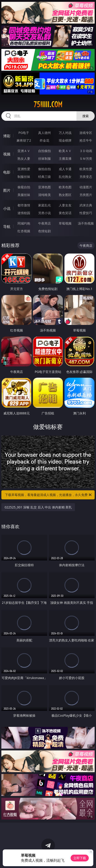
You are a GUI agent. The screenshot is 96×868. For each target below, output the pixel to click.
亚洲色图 (44, 187)
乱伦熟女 (65, 177)
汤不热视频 (86, 223)
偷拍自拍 (44, 169)
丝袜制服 (44, 158)
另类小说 (44, 213)
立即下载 (80, 858)
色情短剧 (44, 231)
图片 (7, 190)
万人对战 (65, 133)
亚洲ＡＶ (24, 151)
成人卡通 (65, 169)
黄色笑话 (65, 213)
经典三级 (44, 177)
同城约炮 (24, 223)
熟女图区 (65, 195)
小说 (7, 208)
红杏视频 (24, 231)
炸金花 (44, 140)
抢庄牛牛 (86, 140)
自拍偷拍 (44, 151)
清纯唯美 (44, 195)
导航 (7, 227)
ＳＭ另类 (86, 158)
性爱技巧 (86, 213)
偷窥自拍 (24, 187)
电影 (7, 172)
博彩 (7, 136)
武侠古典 (86, 205)
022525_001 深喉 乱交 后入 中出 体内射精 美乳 (38, 507)
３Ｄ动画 (86, 151)
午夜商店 (44, 223)
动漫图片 (86, 187)
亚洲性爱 (24, 169)
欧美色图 (65, 187)
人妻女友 (65, 205)
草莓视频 (65, 223)
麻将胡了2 (24, 140)
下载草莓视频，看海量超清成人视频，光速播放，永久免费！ (49, 495)
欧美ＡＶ (65, 151)
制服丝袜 (24, 177)
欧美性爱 (86, 169)
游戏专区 (86, 133)
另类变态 (86, 177)
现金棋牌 (65, 140)
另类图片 (86, 195)
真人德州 (44, 133)
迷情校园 (24, 213)
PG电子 (24, 133)
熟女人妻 (24, 158)
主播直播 (65, 158)
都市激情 (24, 205)
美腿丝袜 (24, 195)
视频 (7, 154)
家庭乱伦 (44, 205)
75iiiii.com (48, 104)
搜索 (86, 116)
